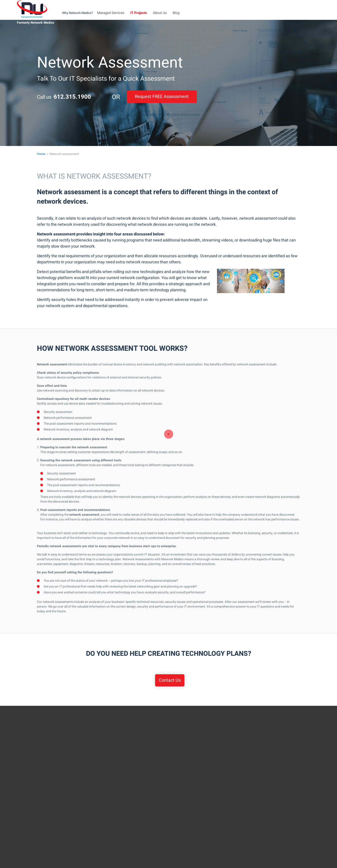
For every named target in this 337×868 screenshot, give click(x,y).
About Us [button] (160, 13)
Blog (176, 13)
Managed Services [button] (111, 13)
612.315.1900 (72, 97)
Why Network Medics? (78, 13)
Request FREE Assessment (162, 97)
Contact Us (170, 680)
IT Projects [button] (139, 13)
